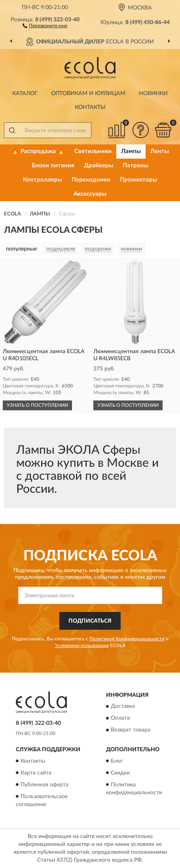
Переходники (91, 180)
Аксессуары (90, 194)
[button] (45, 25)
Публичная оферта (45, 785)
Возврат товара (131, 730)
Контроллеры (43, 180)
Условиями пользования (82, 645)
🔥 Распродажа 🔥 (38, 151)
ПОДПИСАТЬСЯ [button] (90, 621)
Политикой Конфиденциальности (127, 639)
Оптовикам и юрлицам (88, 94)
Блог (117, 761)
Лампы (131, 151)
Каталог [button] (25, 94)
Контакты (90, 107)
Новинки (153, 94)
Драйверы (99, 166)
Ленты (160, 151)
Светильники (93, 151)
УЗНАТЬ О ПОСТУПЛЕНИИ (37, 405)
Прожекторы (138, 180)
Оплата (120, 718)
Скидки (120, 773)
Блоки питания (53, 166)
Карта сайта (36, 773)
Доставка (123, 707)
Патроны (135, 166)
